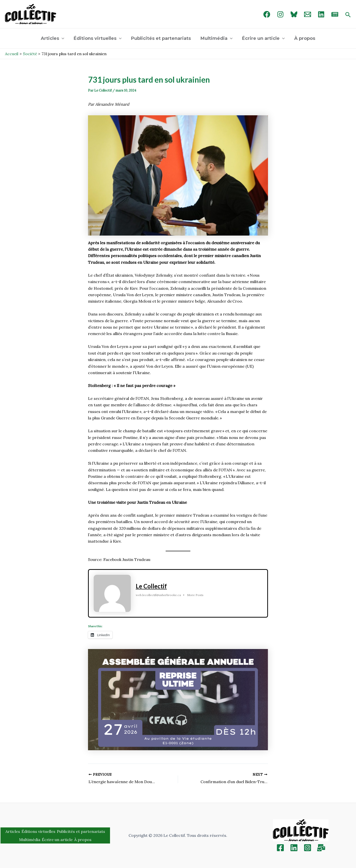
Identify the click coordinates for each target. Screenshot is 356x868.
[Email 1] (308, 14)
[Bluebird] (294, 14)
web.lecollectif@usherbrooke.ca (158, 595)
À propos (303, 38)
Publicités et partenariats (161, 38)
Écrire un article (262, 38)
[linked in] (321, 14)
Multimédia (216, 38)
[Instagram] (280, 14)
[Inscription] (321, 848)
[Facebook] (267, 14)
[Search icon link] (348, 15)
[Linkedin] (294, 848)
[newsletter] (335, 14)
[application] (63, 38)
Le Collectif (151, 586)
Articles (54, 38)
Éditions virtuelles (99, 38)
